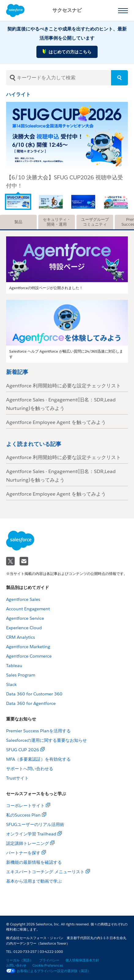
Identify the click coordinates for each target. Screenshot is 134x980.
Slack (11, 684)
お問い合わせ (16, 966)
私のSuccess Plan (23, 815)
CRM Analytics (20, 637)
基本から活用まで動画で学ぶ (34, 881)
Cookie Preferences (48, 966)
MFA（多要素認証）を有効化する (38, 759)
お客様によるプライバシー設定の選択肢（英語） (48, 971)
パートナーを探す (23, 853)
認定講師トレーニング (28, 843)
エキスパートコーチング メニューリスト (45, 872)
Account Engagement (28, 609)
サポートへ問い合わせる (30, 769)
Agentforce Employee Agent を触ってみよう (56, 422)
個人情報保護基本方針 (82, 960)
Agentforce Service (25, 618)
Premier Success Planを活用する (38, 731)
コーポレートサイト (25, 806)
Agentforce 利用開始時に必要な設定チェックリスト (63, 386)
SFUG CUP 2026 (23, 750)
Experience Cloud (24, 628)
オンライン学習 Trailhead (31, 834)
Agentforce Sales (23, 599)
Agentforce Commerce (29, 656)
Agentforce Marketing (28, 647)
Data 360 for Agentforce (31, 703)
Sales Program (21, 675)
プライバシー (49, 960)
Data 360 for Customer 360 (34, 694)
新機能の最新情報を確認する (34, 862)
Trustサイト (17, 778)
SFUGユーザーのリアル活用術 (35, 824)
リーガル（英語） (20, 960)
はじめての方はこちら (67, 52)
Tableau (14, 666)
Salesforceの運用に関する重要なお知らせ (47, 740)
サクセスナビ (67, 10)
